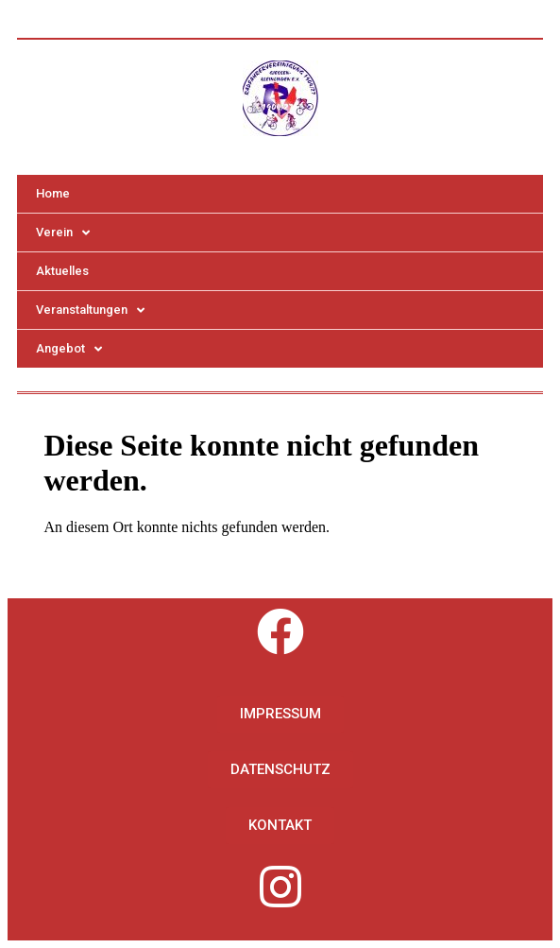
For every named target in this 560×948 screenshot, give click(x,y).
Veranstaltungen (90, 310)
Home (53, 193)
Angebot (69, 349)
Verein (63, 233)
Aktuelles (62, 271)
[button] (280, 714)
